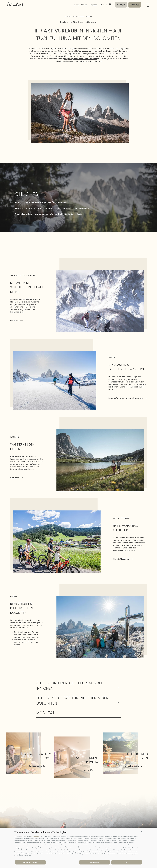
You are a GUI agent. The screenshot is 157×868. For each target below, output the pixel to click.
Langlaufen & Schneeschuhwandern (128, 398)
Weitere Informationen (30, 862)
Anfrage (121, 5)
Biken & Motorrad (123, 559)
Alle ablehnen (94, 862)
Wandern (17, 478)
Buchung (135, 5)
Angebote (94, 5)
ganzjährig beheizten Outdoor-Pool (80, 59)
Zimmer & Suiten (81, 5)
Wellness (104, 5)
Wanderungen (85, 51)
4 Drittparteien (36, 836)
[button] (142, 832)
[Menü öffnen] (147, 5)
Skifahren (17, 321)
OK (127, 862)
